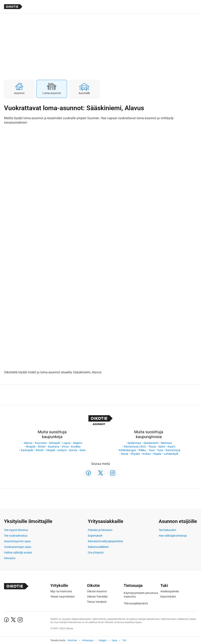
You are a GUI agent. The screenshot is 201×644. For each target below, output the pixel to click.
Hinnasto (10, 558)
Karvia (73, 450)
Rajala (157, 454)
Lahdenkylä (171, 454)
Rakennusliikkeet (98, 547)
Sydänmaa (134, 443)
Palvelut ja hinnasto (100, 530)
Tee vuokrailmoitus (16, 536)
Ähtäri (42, 447)
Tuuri (152, 450)
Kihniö (40, 450)
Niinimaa (166, 443)
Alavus (28, 443)
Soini (83, 450)
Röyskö (135, 454)
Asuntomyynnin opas (17, 541)
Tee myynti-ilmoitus (16, 530)
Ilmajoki (31, 447)
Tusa (160, 450)
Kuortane (41, 443)
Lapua (66, 443)
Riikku (142, 450)
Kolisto (147, 454)
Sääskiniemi (151, 443)
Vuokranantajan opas (18, 547)
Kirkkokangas (128, 450)
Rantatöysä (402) (135, 447)
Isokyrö (62, 450)
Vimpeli (50, 450)
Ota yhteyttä (96, 553)
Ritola (125, 454)
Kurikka (76, 447)
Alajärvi (78, 443)
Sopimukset (95, 536)
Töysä (152, 447)
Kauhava (54, 447)
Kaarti (171, 447)
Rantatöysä (173, 450)
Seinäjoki (54, 443)
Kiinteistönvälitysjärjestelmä (105, 541)
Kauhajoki (27, 450)
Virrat (65, 447)
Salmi (162, 447)
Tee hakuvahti (167, 530)
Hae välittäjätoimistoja (173, 536)
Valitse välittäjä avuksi (18, 553)
